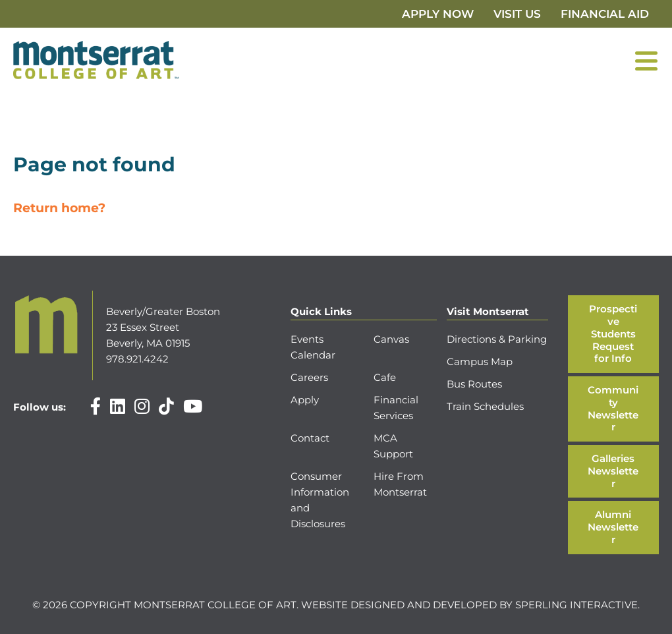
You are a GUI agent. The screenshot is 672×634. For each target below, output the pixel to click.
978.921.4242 (137, 359)
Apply (305, 400)
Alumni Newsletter (613, 527)
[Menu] (646, 61)
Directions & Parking (497, 339)
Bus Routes (474, 384)
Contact (310, 438)
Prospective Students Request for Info (613, 333)
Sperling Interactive (576, 605)
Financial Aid (605, 14)
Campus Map (480, 361)
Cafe (385, 377)
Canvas (391, 339)
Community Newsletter (613, 408)
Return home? (59, 208)
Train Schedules (485, 406)
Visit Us (517, 14)
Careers (309, 377)
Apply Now (438, 14)
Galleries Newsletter (613, 471)
